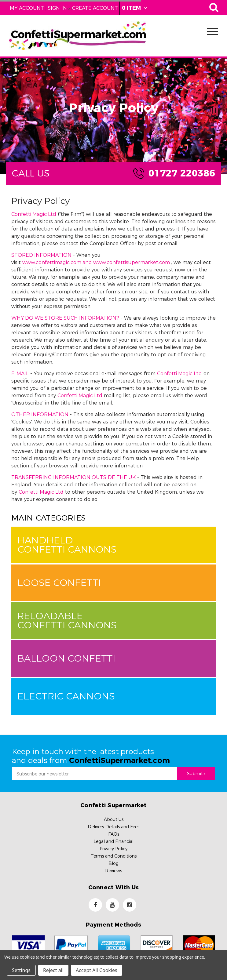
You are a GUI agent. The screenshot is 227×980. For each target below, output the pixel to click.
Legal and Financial (113, 841)
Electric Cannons (66, 696)
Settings (21, 970)
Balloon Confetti (66, 658)
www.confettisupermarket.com (132, 262)
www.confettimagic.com (52, 262)
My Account (27, 8)
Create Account (95, 8)
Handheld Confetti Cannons (67, 545)
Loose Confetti (59, 583)
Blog (113, 863)
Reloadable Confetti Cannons (67, 621)
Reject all (53, 970)
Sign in (57, 8)
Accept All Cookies (97, 970)
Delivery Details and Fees (113, 827)
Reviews (113, 871)
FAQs (114, 834)
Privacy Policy (113, 849)
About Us (114, 819)
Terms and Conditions (114, 856)
